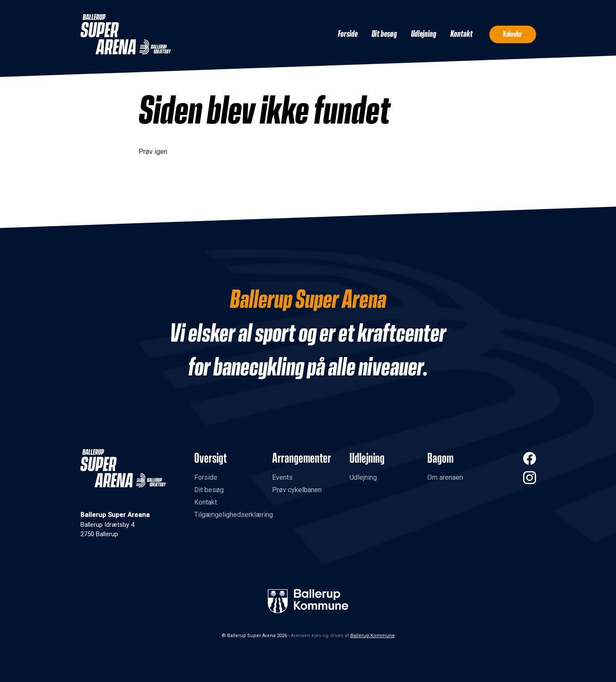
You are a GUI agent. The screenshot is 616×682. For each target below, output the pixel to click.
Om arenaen (445, 477)
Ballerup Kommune (373, 636)
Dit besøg (384, 34)
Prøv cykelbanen (297, 490)
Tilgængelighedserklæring (234, 515)
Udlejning (424, 34)
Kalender (513, 34)
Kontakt (462, 34)
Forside (348, 34)
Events (282, 477)
